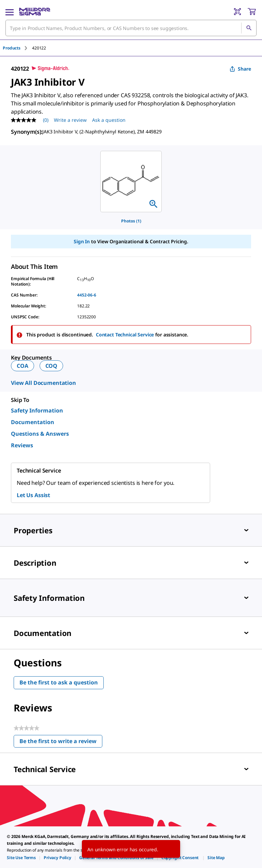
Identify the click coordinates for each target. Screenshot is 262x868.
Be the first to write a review (61, 743)
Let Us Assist (33, 495)
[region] (131, 182)
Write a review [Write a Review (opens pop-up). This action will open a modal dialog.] (70, 120)
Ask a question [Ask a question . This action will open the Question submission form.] (109, 120)
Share (240, 69)
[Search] (249, 28)
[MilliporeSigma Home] (35, 12)
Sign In (82, 241)
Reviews (22, 445)
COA (23, 366)
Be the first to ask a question (59, 682)
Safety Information (37, 410)
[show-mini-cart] (252, 12)
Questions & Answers (40, 434)
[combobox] (131, 28)
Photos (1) (131, 221)
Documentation (33, 422)
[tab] (17, 48)
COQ (52, 366)
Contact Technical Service (125, 335)
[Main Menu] (10, 12)
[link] (21, 858)
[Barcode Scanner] (237, 12)
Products (12, 48)
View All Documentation (43, 383)
